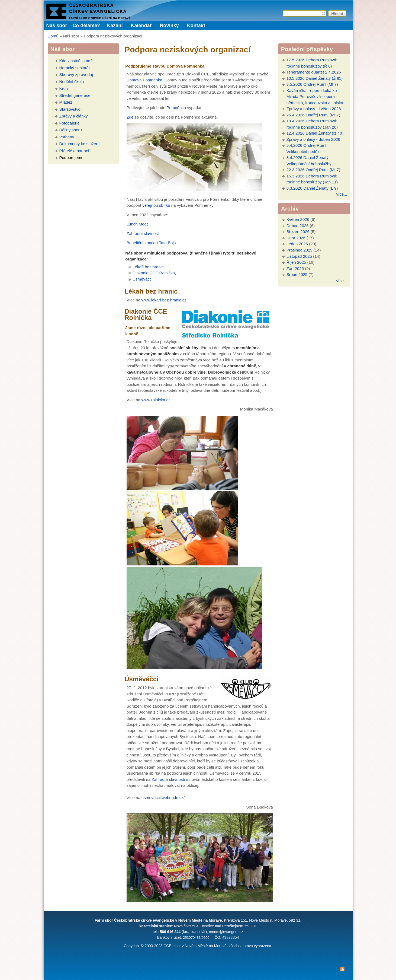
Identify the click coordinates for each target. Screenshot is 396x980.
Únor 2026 (296, 238)
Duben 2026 (298, 226)
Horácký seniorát (75, 68)
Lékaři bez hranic (148, 267)
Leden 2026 (297, 244)
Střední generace (75, 95)
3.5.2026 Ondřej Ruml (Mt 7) (312, 84)
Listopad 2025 (299, 256)
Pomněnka (176, 108)
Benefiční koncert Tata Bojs (151, 243)
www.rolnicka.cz (156, 400)
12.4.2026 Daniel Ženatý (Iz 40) (315, 133)
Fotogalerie (70, 123)
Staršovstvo (70, 109)
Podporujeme (71, 157)
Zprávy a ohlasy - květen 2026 (314, 109)
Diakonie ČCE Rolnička (154, 273)
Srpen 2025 (297, 274)
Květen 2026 (298, 219)
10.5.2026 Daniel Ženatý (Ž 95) (315, 78)
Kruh (64, 88)
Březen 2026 (298, 232)
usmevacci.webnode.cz (162, 798)
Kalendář (141, 26)
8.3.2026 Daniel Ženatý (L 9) (312, 188)
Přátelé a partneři (75, 151)
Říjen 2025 (296, 262)
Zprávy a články (74, 116)
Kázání (115, 26)
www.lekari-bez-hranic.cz (164, 300)
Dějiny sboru (71, 130)
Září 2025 (295, 268)
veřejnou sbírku (156, 205)
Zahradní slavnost (143, 233)
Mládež (66, 102)
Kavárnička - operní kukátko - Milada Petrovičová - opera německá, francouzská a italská (315, 97)
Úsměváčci (142, 279)
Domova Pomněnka (144, 80)
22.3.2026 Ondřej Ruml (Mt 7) (313, 170)
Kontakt (196, 26)
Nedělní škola (72, 82)
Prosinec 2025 (300, 250)
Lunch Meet (137, 224)
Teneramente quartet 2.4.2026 (314, 72)
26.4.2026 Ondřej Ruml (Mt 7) (313, 115)
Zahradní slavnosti (168, 779)
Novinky (169, 26)
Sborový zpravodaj (76, 74)
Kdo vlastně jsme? (76, 61)
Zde (130, 117)
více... (342, 194)
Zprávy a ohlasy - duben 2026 (313, 139)
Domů (53, 36)
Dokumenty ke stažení (79, 144)
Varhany (67, 137)
